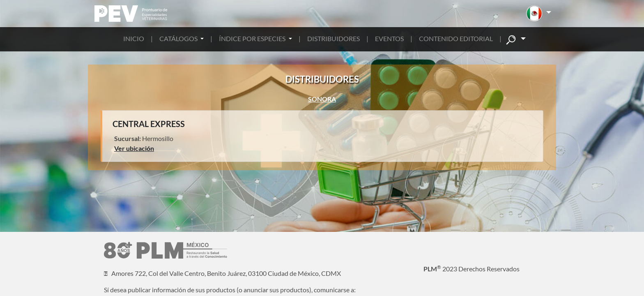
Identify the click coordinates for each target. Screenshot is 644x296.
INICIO (134, 38)
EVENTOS (389, 38)
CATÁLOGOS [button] (179, 38)
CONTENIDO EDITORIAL (456, 38)
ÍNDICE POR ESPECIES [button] (253, 38)
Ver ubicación (134, 148)
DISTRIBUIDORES (333, 38)
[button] (539, 14)
